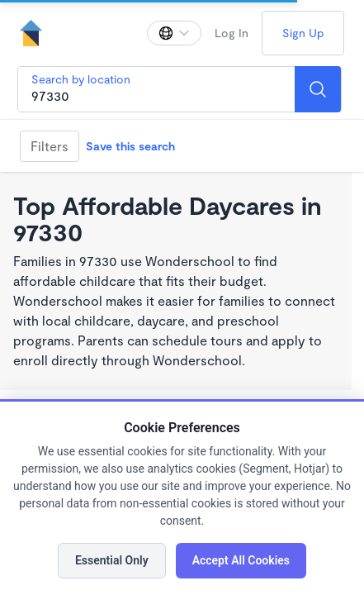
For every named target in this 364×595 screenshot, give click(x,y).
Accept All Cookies (241, 560)
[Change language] (174, 33)
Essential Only (112, 560)
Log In (232, 33)
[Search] (318, 89)
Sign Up (303, 33)
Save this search (130, 146)
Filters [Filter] (50, 146)
